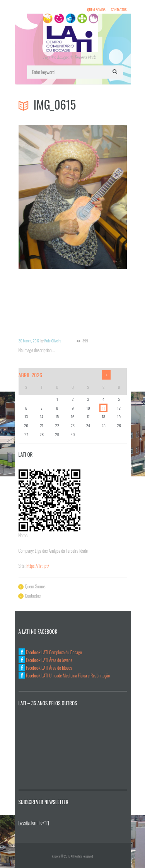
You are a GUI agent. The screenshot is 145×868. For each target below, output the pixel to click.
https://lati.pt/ (38, 566)
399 (85, 341)
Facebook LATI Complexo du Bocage (50, 652)
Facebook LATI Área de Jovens (45, 660)
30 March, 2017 (29, 341)
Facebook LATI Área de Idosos (45, 668)
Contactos (119, 9)
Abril (31, 375)
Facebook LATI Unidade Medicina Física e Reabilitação (64, 675)
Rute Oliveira (53, 341)
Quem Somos (96, 9)
